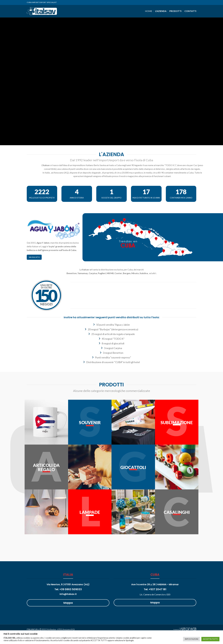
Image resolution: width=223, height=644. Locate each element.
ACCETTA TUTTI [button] (210, 639)
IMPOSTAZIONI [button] (191, 639)
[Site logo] (42, 11)
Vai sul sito (34, 257)
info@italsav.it (68, 594)
